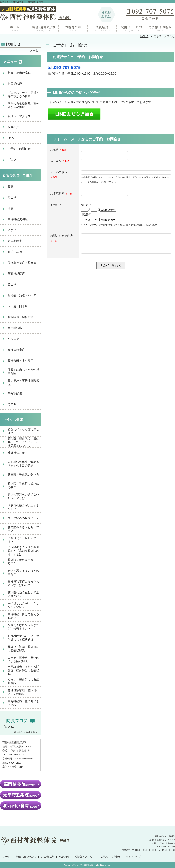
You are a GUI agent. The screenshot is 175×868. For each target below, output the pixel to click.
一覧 (36, 51)
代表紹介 (13, 127)
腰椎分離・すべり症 (21, 361)
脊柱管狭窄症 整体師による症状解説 (23, 692)
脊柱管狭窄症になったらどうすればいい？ (23, 583)
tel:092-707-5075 (64, 67)
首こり (12, 284)
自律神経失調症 (18, 219)
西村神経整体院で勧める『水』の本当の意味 (23, 464)
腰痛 (11, 187)
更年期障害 (15, 241)
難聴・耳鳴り (16, 252)
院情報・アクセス (131, 28)
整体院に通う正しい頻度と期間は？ (23, 594)
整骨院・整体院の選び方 (23, 475)
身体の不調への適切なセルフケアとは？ (23, 496)
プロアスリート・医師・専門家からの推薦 (23, 94)
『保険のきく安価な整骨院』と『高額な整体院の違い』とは (23, 551)
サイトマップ (133, 857)
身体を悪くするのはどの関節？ (23, 572)
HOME (144, 36)
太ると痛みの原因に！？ (23, 518)
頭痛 (11, 208)
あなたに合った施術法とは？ (23, 431)
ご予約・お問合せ (160, 28)
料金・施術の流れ (44, 28)
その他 (12, 404)
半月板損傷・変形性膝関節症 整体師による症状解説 (23, 670)
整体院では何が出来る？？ (21, 562)
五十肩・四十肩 (18, 306)
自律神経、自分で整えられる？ (23, 616)
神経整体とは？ (18, 453)
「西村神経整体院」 (87, 865)
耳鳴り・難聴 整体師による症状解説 (23, 649)
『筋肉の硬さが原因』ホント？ (23, 507)
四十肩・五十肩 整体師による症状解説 (23, 659)
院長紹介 (102, 28)
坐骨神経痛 (15, 328)
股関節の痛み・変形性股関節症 (23, 372)
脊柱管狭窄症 (16, 350)
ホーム (15, 28)
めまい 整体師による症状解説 (23, 681)
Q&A (11, 138)
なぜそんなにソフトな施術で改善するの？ (23, 627)
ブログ (12, 160)
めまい (12, 230)
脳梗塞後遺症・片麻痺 (22, 263)
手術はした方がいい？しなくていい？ (23, 605)
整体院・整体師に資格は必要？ (23, 485)
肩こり (12, 197)
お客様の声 (73, 28)
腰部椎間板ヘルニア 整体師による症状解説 (23, 638)
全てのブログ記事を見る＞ (26, 732)
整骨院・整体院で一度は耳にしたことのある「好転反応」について (23, 442)
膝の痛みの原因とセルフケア (23, 529)
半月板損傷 (15, 393)
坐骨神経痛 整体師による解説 (23, 703)
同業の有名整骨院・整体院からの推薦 (23, 105)
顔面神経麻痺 (16, 274)
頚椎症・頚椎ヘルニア (22, 295)
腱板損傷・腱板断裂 (21, 317)
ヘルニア (13, 339)
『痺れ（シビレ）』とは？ (22, 540)
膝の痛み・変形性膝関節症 (23, 382)
